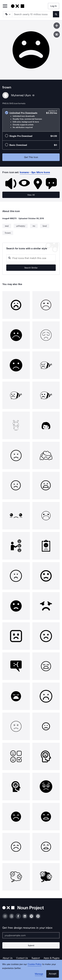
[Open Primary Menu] (5, 6)
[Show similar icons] (57, 34)
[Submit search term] (56, 14)
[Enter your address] (31, 935)
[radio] (31, 120)
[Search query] (31, 258)
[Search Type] (7, 14)
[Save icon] (57, 26)
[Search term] (33, 14)
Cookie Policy (35, 964)
